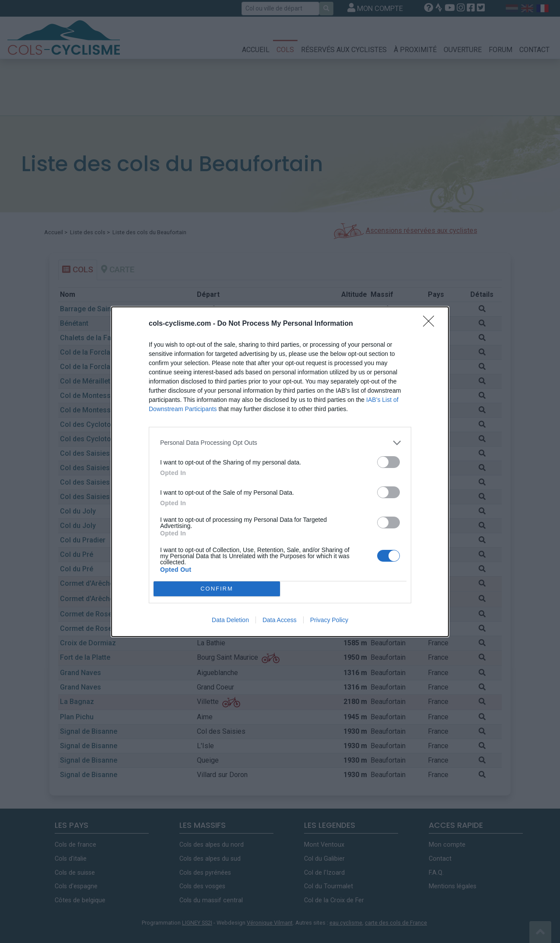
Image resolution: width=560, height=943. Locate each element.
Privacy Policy (329, 620)
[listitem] (280, 443)
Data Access (280, 620)
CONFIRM (217, 588)
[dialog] (280, 472)
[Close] (431, 324)
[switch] (388, 462)
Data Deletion (230, 620)
